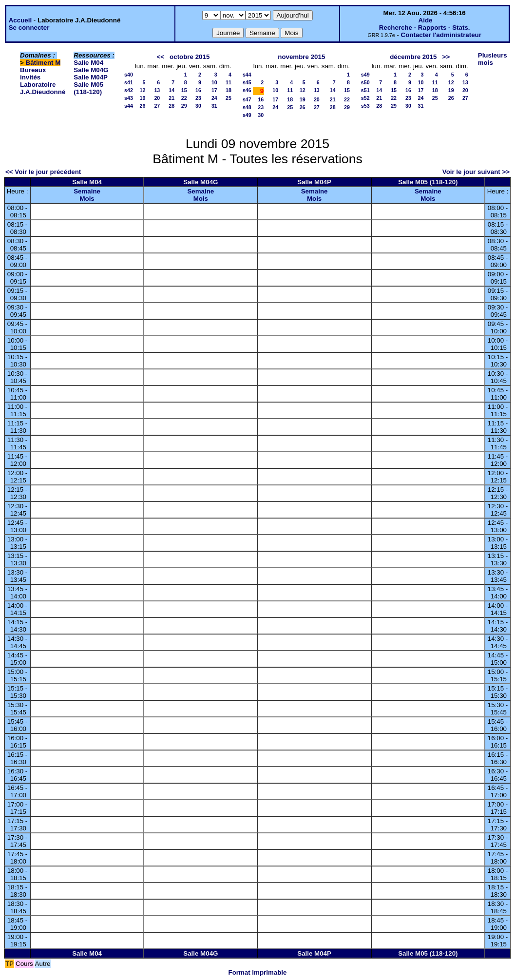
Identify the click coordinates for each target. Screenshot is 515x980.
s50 (365, 82)
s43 (129, 98)
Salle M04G (91, 70)
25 (229, 98)
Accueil (20, 20)
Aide (426, 20)
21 (172, 98)
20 (157, 98)
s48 (247, 107)
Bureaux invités (33, 74)
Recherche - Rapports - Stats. (425, 28)
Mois (87, 199)
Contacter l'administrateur (441, 35)
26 (142, 106)
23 (198, 98)
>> (446, 57)
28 (172, 106)
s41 (129, 82)
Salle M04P (91, 77)
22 (184, 98)
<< (160, 57)
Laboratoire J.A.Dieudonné (43, 88)
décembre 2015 (413, 57)
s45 (247, 82)
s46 (247, 90)
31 (214, 106)
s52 (365, 98)
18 (229, 90)
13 (157, 90)
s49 (247, 115)
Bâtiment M (43, 63)
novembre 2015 (301, 57)
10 (214, 82)
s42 (129, 90)
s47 (247, 99)
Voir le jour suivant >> (476, 172)
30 (198, 106)
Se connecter (29, 28)
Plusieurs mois (493, 59)
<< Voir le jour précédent (43, 172)
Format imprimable (258, 972)
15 (184, 90)
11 (229, 82)
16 (198, 90)
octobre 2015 (190, 57)
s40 (129, 75)
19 (142, 98)
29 (184, 106)
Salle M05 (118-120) (88, 88)
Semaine (87, 191)
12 (142, 90)
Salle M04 (88, 63)
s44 (129, 106)
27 (157, 106)
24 (214, 98)
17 (214, 90)
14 (172, 90)
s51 (365, 90)
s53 (365, 106)
